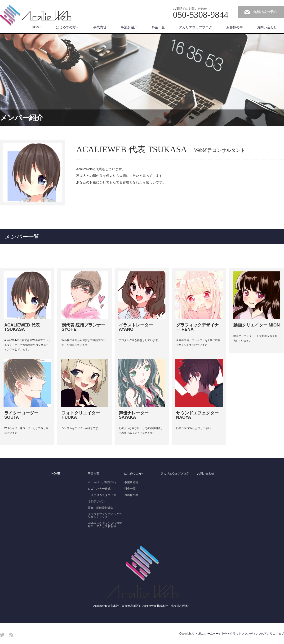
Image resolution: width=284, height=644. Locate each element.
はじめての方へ (67, 27)
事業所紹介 (129, 27)
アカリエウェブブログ (195, 27)
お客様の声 (235, 27)
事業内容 (100, 27)
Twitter (2, 635)
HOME (37, 27)
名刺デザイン (96, 501)
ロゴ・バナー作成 (99, 489)
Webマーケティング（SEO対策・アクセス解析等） (105, 525)
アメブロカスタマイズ (102, 495)
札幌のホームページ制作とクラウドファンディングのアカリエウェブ (240, 634)
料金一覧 (158, 27)
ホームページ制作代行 (102, 482)
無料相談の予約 (265, 12)
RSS (11, 635)
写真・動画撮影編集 (101, 508)
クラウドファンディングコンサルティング (105, 516)
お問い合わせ (267, 27)
